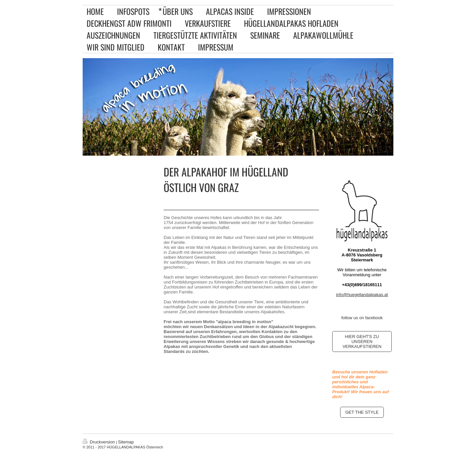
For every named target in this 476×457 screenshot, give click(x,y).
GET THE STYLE (362, 412)
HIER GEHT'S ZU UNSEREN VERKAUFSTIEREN (362, 342)
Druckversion (99, 442)
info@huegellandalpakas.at (362, 295)
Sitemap (126, 442)
